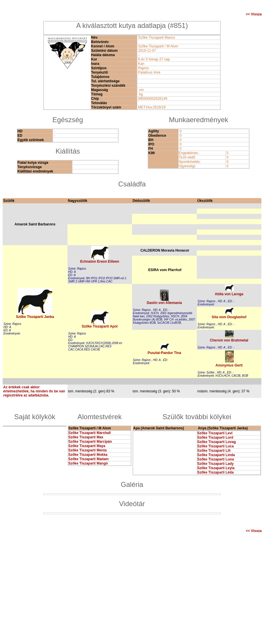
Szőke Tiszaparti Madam (89, 459)
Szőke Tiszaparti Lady (216, 464)
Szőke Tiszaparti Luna (216, 459)
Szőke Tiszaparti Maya (87, 446)
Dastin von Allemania (164, 303)
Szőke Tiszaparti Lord (215, 437)
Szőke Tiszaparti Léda (216, 472)
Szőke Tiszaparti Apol (100, 326)
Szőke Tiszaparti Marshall (90, 433)
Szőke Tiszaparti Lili (214, 451)
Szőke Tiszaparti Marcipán (90, 442)
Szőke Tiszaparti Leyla (216, 468)
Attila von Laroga (229, 294)
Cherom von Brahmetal (229, 340)
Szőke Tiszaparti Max (86, 437)
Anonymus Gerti (229, 365)
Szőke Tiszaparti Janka (35, 317)
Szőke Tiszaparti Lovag (217, 442)
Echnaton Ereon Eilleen (100, 261)
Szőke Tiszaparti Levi (215, 433)
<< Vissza (254, 14)
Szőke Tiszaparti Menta (88, 450)
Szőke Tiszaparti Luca (216, 446)
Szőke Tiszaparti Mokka (88, 455)
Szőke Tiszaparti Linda (216, 455)
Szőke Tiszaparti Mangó (88, 463)
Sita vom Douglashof (229, 317)
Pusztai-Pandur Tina (164, 353)
